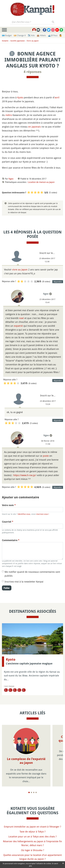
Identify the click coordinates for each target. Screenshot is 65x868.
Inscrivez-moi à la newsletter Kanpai (24, 582)
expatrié (18, 326)
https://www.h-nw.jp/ (25, 475)
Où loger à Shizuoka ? (33, 850)
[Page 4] (36, 792)
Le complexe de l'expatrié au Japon (26, 761)
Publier (7, 588)
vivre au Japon (20, 269)
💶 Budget (7, 35)
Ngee (11, 179)
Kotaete (5, 41)
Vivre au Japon (33, 41)
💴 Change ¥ (20, 35)
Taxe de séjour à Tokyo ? (33, 832)
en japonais (35, 127)
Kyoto (20, 97)
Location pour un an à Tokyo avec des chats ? (32, 836)
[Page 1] (29, 792)
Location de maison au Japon (41, 182)
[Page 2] (31, 792)
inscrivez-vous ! (43, 514)
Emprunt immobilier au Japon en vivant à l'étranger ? (32, 827)
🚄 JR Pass (53, 35)
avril (57, 97)
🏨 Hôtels (41, 35)
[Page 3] (34, 792)
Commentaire (11, 540)
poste (46, 456)
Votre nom (9, 505)
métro (9, 115)
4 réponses (33, 72)
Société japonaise (18, 41)
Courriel (8, 522)
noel (21, 318)
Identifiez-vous (24, 514)
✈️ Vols (31, 35)
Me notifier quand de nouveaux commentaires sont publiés (32, 574)
